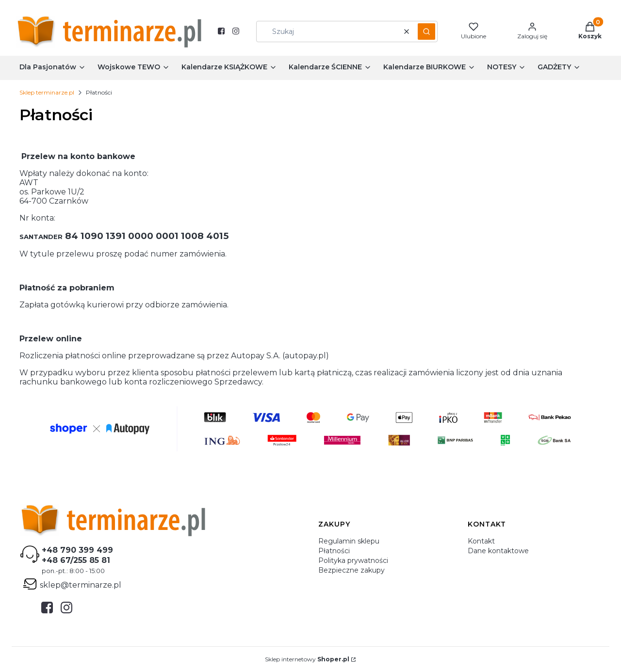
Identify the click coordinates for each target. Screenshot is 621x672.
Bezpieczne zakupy (351, 570)
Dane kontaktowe (498, 551)
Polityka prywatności (353, 560)
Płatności (334, 551)
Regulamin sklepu (349, 541)
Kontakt (481, 541)
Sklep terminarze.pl (47, 92)
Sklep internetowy (307, 659)
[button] (426, 32)
